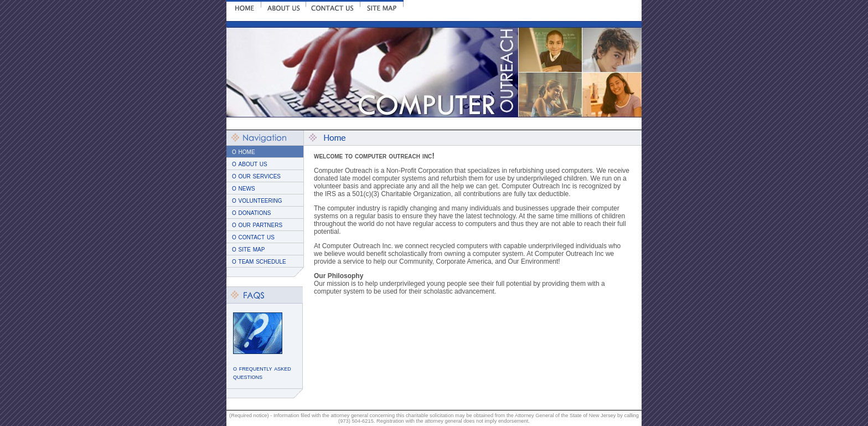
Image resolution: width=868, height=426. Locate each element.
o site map (248, 249)
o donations (251, 212)
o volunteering (257, 200)
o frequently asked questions (262, 372)
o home (244, 152)
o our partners (257, 225)
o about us (250, 164)
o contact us (253, 237)
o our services (256, 176)
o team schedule (259, 261)
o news (244, 188)
